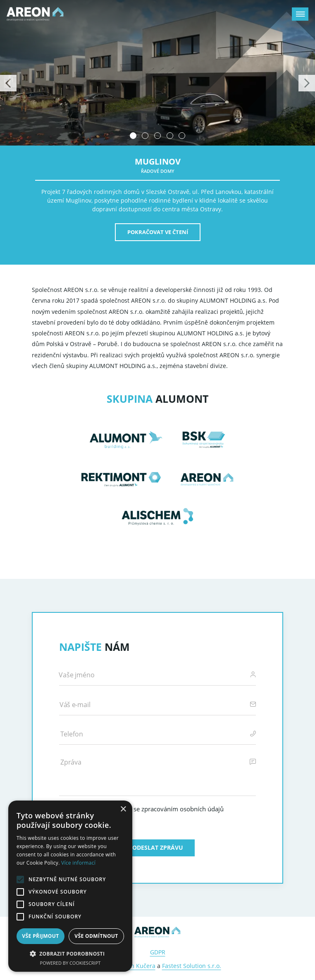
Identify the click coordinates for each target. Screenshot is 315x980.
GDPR (158, 952)
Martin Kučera (136, 966)
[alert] (70, 886)
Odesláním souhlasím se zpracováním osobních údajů (147, 809)
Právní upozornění (163, 824)
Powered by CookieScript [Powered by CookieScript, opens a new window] (70, 963)
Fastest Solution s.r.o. (192, 966)
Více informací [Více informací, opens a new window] (78, 863)
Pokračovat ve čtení (158, 232)
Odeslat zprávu (158, 847)
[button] (70, 954)
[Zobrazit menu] (300, 14)
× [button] (123, 809)
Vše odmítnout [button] (96, 936)
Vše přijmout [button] (40, 936)
